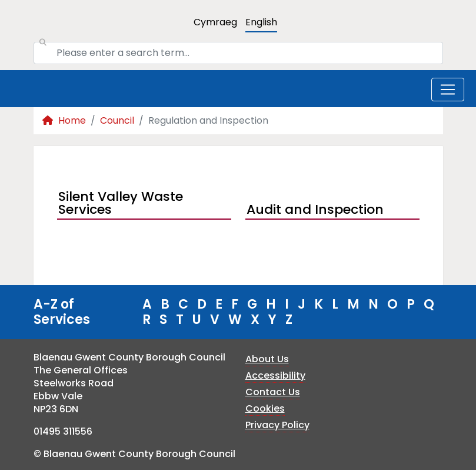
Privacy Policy (277, 425)
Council (117, 120)
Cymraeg (215, 22)
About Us (267, 359)
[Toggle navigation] (448, 90)
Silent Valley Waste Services (121, 204)
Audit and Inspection (315, 209)
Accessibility (275, 375)
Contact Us (273, 392)
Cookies (265, 408)
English (261, 22)
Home (64, 120)
